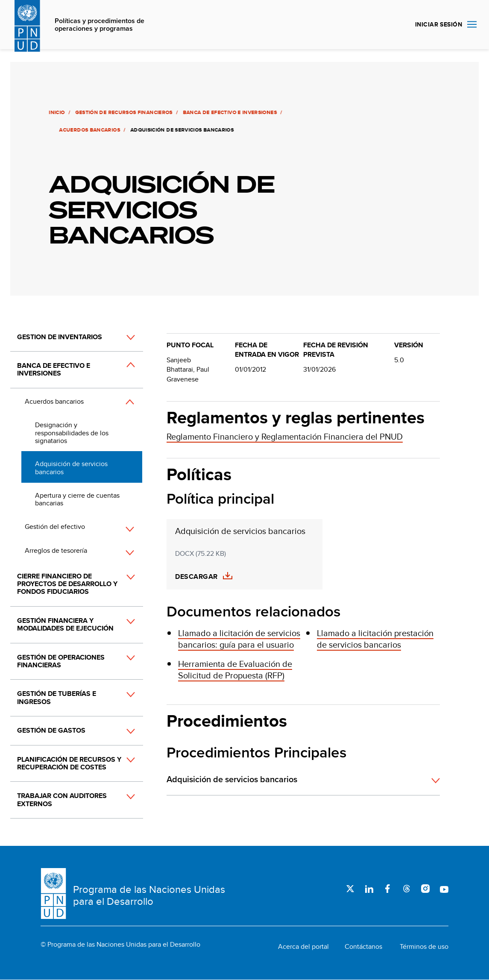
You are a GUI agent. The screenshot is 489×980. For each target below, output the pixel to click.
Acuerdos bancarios (88, 130)
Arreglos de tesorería (56, 550)
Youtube (444, 889)
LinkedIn (369, 889)
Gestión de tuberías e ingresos (57, 697)
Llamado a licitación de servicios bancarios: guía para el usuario (239, 639)
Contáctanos (363, 947)
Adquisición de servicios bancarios (71, 468)
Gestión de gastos (51, 730)
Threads (407, 889)
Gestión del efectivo (55, 527)
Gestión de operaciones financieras (61, 661)
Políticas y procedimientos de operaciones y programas (100, 25)
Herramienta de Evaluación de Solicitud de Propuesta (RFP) (235, 669)
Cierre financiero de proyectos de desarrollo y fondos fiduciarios (67, 584)
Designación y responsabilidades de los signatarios (72, 433)
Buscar (398, 25)
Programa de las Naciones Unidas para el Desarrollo (149, 895)
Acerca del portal (303, 947)
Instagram (425, 889)
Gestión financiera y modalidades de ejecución (65, 624)
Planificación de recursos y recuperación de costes (69, 763)
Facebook (388, 889)
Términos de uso (424, 947)
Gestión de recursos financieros (123, 112)
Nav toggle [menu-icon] (472, 24)
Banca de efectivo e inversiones (228, 112)
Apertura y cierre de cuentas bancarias (77, 499)
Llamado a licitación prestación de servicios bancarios (375, 639)
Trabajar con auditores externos (62, 800)
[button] (121, 337)
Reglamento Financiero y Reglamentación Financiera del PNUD (285, 436)
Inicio (56, 112)
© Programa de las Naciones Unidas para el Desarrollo (120, 945)
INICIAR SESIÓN (439, 24)
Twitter (350, 889)
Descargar (196, 577)
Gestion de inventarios (60, 337)
